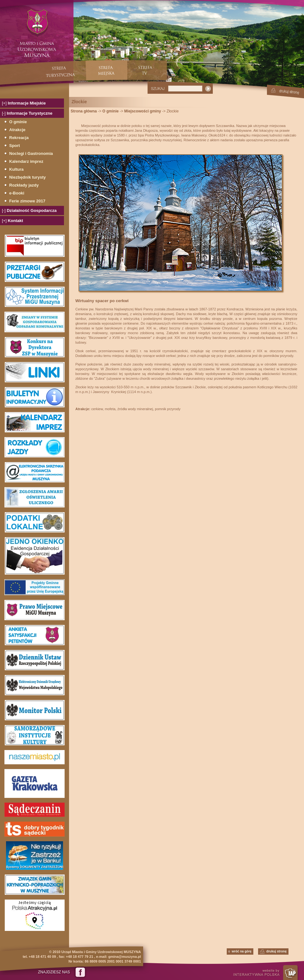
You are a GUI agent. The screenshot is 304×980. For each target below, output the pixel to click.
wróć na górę (242, 951)
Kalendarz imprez (26, 161)
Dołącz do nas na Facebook (80, 972)
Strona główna (84, 111)
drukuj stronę (276, 951)
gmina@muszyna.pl (125, 957)
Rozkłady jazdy (24, 185)
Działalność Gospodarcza (29, 210)
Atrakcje (17, 130)
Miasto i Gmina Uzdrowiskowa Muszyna (37, 34)
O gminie (18, 122)
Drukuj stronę (285, 92)
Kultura (16, 169)
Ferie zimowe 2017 (27, 201)
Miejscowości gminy (142, 111)
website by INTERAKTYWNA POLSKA (268, 973)
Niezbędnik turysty (28, 177)
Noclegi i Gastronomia (31, 153)
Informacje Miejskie (24, 103)
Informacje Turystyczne (27, 113)
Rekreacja (19, 138)
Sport (15, 146)
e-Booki (17, 193)
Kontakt (13, 221)
